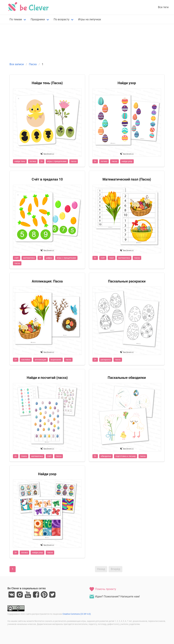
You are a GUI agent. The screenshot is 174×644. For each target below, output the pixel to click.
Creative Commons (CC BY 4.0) (77, 614)
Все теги (163, 7)
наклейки (26, 360)
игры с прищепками (57, 161)
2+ (16, 360)
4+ (16, 456)
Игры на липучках (90, 19)
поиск (24, 456)
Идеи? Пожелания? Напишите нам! (114, 597)
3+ (42, 161)
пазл (111, 258)
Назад (101, 569)
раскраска (106, 360)
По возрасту (62, 19)
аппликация (40, 360)
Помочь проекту (103, 589)
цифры (49, 258)
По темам (16, 19)
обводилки (106, 456)
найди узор (127, 161)
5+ (95, 258)
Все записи (17, 64)
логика (33, 161)
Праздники (38, 19)
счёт (17, 258)
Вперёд (115, 569)
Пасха (33, 64)
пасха (74, 161)
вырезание (56, 360)
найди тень (20, 161)
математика (29, 258)
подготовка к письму (126, 456)
